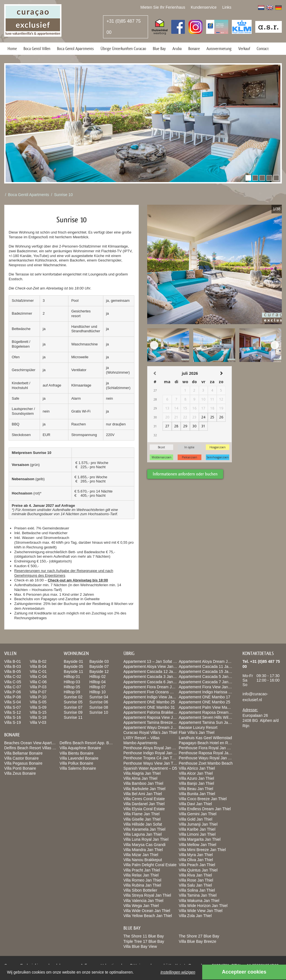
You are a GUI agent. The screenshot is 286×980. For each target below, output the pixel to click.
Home (12, 49)
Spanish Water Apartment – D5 (150, 768)
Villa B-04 (38, 666)
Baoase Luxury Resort (198, 727)
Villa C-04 (38, 677)
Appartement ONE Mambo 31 (149, 707)
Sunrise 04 (99, 697)
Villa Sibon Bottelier (140, 890)
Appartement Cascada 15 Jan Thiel (209, 672)
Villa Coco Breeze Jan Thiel (203, 799)
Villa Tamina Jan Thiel (198, 895)
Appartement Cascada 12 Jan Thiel (154, 672)
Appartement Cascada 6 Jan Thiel (153, 682)
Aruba (177, 49)
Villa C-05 (13, 682)
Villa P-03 (38, 687)
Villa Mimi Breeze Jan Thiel (202, 850)
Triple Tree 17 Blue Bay (144, 941)
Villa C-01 (38, 672)
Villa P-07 (38, 692)
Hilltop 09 (72, 692)
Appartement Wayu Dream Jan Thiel (155, 727)
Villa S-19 (13, 722)
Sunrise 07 (73, 707)
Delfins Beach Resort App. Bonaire (90, 743)
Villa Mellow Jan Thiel (197, 845)
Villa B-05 (13, 672)
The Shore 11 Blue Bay (144, 936)
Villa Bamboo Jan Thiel (143, 783)
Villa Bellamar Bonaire (23, 753)
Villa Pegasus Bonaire (23, 763)
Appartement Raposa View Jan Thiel (155, 717)
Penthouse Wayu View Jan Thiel (152, 763)
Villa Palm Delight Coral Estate (150, 865)
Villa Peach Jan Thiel (197, 865)
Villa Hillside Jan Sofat (143, 824)
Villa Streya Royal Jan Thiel (147, 895)
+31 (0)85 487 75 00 (123, 27)
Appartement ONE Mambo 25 (149, 702)
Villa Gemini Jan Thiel (198, 814)
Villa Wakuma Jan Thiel (199, 901)
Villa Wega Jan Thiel (141, 906)
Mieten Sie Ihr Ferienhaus (163, 7)
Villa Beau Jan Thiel (196, 789)
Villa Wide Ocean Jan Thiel (147, 911)
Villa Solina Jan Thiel (197, 890)
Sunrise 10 (64, 195)
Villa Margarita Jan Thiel (200, 839)
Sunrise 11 (73, 717)
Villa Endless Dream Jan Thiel (205, 809)
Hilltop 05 (72, 687)
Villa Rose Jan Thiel (196, 880)
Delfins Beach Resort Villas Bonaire (35, 748)
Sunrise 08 (99, 707)
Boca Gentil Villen (37, 49)
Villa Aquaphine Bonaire (80, 748)
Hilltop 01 (72, 677)
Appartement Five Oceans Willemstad (156, 692)
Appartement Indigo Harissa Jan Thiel (211, 692)
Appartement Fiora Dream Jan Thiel (154, 687)
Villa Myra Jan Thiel (196, 855)
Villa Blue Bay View (140, 946)
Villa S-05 (38, 702)
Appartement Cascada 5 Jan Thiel (208, 677)
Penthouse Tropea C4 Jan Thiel (151, 758)
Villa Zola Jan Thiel (195, 916)
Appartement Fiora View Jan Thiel (208, 687)
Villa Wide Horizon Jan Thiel (203, 906)
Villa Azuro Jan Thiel (196, 778)
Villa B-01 (13, 661)
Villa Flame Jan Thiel (141, 814)
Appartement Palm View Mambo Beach (213, 707)
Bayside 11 (73, 672)
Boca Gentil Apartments (75, 49)
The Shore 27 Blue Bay (199, 936)
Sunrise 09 (73, 712)
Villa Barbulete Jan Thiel (144, 789)
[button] (248, 178)
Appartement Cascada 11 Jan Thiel (209, 666)
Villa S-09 (38, 707)
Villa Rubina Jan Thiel (142, 885)
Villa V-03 (38, 722)
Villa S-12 (13, 712)
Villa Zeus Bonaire (20, 773)
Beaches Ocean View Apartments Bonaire (40, 743)
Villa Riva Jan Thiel (195, 875)
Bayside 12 (99, 672)
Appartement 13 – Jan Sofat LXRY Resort (160, 661)
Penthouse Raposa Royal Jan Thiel (209, 753)
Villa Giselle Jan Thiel (142, 819)
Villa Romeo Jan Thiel (142, 880)
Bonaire (194, 49)
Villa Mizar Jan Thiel (141, 855)
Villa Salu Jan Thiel (195, 885)
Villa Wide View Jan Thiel (201, 911)
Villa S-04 (13, 702)
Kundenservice (204, 7)
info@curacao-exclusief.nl (255, 697)
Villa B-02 (38, 661)
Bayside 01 (73, 661)
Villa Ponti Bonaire (20, 768)
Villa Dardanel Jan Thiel (144, 804)
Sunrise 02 (73, 697)
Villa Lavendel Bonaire (79, 758)
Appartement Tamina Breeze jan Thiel (156, 722)
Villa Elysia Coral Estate (144, 809)
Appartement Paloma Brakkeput (151, 712)
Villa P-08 (13, 697)
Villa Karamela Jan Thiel (144, 829)
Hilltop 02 (97, 677)
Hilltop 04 (97, 682)
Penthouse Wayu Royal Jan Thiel (208, 758)
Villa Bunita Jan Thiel (197, 794)
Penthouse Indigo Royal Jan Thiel (153, 753)
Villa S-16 (13, 717)
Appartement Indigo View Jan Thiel (154, 697)
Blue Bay (159, 49)
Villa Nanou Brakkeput (143, 860)
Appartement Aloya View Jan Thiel (153, 666)
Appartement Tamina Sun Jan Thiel (209, 722)
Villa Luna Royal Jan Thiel (146, 839)
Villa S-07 (13, 707)
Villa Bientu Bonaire (77, 753)
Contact (263, 49)
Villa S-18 (38, 717)
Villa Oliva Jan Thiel (196, 860)
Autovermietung (219, 49)
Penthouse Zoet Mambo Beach (206, 763)
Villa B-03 (13, 666)
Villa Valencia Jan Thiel (143, 901)
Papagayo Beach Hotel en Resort (208, 743)
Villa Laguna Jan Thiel (143, 834)
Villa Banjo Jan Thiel (196, 783)
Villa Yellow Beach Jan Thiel (148, 916)
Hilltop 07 (97, 687)
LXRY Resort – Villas (142, 738)
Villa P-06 (13, 692)
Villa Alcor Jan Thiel (196, 773)
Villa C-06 (38, 682)
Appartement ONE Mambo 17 (204, 697)
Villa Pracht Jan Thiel (142, 870)
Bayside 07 (99, 666)
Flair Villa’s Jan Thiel (197, 732)
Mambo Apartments (140, 743)
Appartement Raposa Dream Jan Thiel (212, 712)
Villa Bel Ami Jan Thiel (143, 794)
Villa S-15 (38, 712)
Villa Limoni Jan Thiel (197, 834)
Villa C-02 (13, 677)
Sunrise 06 (99, 702)
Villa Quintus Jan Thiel (198, 870)
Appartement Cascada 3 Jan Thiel (153, 677)
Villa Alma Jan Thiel (140, 778)
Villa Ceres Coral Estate (144, 799)
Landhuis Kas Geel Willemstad (205, 738)
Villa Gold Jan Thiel (196, 819)
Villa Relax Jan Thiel (141, 875)
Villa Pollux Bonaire (76, 763)
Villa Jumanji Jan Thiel (198, 824)
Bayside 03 (99, 661)
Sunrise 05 (73, 702)
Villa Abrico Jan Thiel (197, 768)
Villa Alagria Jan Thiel (142, 773)
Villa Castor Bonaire (21, 758)
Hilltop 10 (97, 692)
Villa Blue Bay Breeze (197, 941)
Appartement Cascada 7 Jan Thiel (208, 682)
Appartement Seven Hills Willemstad (210, 717)
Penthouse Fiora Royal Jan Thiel (207, 748)
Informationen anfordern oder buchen (185, 474)
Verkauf (244, 49)
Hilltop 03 (72, 682)
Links (227, 7)
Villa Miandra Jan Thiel (143, 850)
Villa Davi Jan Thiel (195, 804)
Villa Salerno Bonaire (78, 768)
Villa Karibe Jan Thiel (197, 829)
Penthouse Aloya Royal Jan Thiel (152, 748)
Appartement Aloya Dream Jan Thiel (210, 661)
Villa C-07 (13, 687)
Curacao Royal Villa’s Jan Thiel (150, 732)
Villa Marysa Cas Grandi (145, 845)
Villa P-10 (38, 697)
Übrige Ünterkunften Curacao (123, 49)
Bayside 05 (73, 666)
